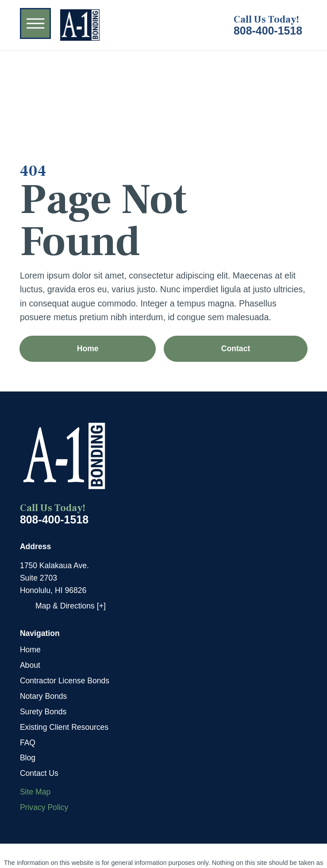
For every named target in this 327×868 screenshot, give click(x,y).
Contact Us (39, 773)
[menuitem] (163, 650)
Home (88, 349)
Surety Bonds (43, 712)
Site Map (35, 792)
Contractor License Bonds (65, 681)
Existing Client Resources (64, 727)
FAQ (28, 743)
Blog (28, 758)
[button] (35, 23)
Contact (236, 349)
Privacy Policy (44, 807)
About (30, 665)
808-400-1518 (268, 31)
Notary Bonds (44, 696)
